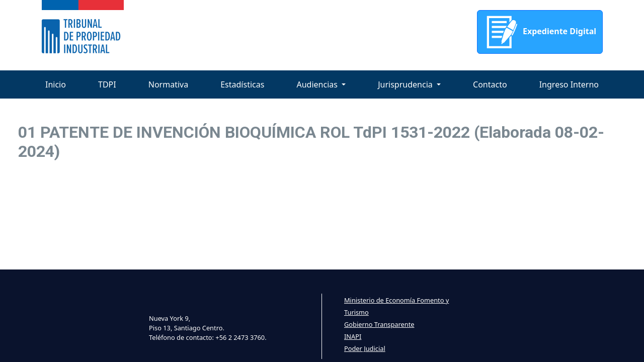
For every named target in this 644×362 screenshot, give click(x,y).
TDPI (107, 84)
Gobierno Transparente (379, 324)
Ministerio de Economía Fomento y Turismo (396, 306)
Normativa (168, 84)
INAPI (353, 336)
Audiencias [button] (318, 84)
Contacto (490, 84)
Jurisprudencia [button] (406, 84)
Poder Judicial (365, 348)
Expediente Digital (540, 32)
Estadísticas (242, 84)
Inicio (56, 84)
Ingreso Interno (569, 84)
